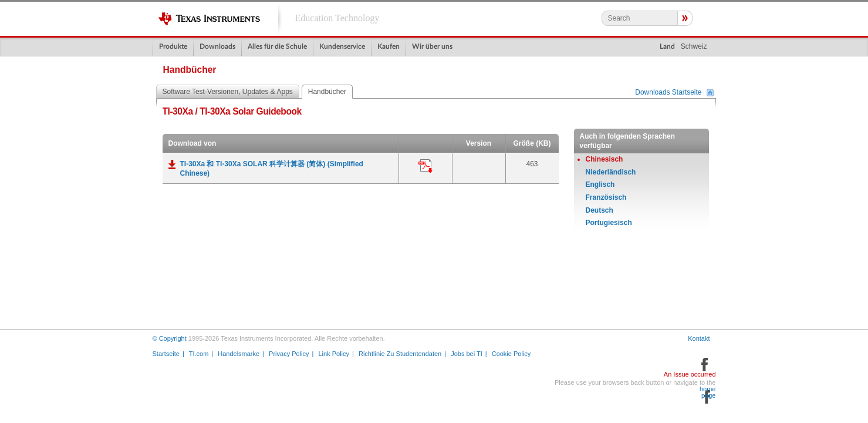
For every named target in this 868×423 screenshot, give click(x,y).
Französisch (606, 197)
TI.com (199, 354)
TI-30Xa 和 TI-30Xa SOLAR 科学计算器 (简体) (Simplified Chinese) (272, 169)
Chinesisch (604, 159)
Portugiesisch (609, 223)
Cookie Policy (511, 354)
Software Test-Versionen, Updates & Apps (228, 92)
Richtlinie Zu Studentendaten (400, 354)
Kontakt (699, 338)
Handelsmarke (239, 354)
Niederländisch (611, 172)
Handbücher (327, 92)
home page (708, 392)
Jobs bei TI (467, 354)
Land (667, 46)
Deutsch (600, 210)
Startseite (166, 354)
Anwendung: (425, 166)
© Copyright (170, 338)
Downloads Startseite (668, 93)
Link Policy (334, 354)
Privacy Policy (289, 354)
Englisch (600, 184)
